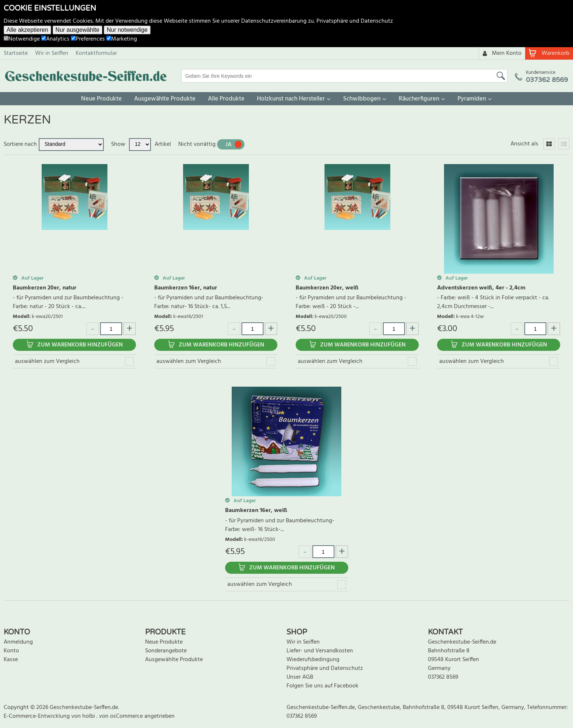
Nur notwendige (127, 30)
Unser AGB (300, 677)
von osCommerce (122, 716)
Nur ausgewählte (77, 30)
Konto (11, 651)
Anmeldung (18, 642)
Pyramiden (472, 99)
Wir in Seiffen (52, 53)
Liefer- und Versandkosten (320, 651)
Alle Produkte (226, 99)
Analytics (55, 39)
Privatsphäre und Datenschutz (355, 21)
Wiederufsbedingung (313, 660)
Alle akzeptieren (27, 30)
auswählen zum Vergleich (47, 361)
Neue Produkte (101, 99)
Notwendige (22, 39)
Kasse (11, 660)
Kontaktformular (96, 53)
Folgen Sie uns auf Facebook (322, 686)
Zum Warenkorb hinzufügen (80, 345)
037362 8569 (443, 677)
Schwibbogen (362, 99)
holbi (89, 716)
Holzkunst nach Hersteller (291, 99)
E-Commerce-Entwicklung (37, 716)
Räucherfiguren (419, 99)
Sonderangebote (166, 651)
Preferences (88, 39)
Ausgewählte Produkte (165, 99)
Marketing (122, 39)
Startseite (16, 53)
